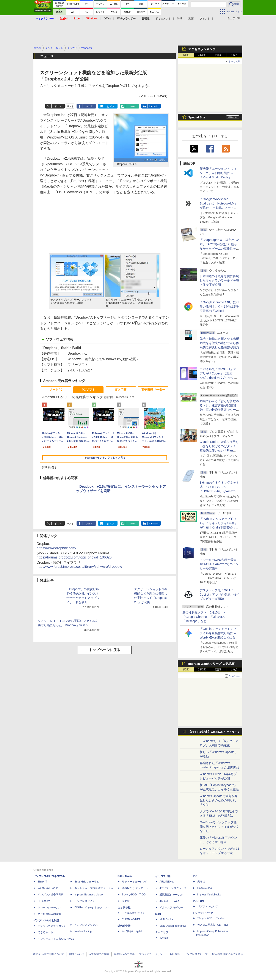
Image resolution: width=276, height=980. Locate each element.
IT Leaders (44, 901)
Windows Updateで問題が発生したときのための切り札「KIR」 (219, 800)
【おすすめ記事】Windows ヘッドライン (214, 732)
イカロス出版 (163, 876)
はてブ (111, 106)
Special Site (197, 117)
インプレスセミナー (86, 901)
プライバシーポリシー (152, 954)
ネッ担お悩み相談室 (49, 914)
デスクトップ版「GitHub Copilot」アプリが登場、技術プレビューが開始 (220, 595)
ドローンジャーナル (49, 908)
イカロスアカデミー (171, 908)
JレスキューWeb (169, 901)
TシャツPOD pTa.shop (211, 918)
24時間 (202, 55)
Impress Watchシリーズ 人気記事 (211, 664)
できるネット (45, 932)
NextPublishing (83, 931)
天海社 (201, 882)
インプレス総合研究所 (51, 895)
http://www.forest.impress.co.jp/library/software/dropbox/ (79, 567)
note (132, 106)
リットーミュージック (135, 882)
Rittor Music (125, 876)
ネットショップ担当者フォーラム (94, 888)
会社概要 (175, 954)
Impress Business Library (89, 895)
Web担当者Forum (48, 888)
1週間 (218, 55)
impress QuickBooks (209, 895)
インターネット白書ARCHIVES (56, 939)
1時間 (186, 55)
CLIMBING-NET (131, 919)
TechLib (164, 938)
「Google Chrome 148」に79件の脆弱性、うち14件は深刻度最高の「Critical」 (220, 307)
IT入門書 (121, 390)
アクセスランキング (202, 49)
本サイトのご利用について (49, 954)
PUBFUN (198, 901)
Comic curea (205, 888)
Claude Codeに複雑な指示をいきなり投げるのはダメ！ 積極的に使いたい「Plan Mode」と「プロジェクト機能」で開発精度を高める (219, 450)
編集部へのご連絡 (124, 954)
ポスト (58, 106)
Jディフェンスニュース (173, 888)
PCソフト (88, 390)
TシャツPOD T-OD (134, 895)
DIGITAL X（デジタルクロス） (92, 908)
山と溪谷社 (124, 908)
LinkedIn (154, 106)
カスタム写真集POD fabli (213, 925)
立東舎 (126, 901)
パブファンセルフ (208, 906)
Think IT (42, 882)
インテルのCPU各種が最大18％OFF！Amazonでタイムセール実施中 (219, 564)
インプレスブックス (86, 925)
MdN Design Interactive (173, 926)
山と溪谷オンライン (133, 913)
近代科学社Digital (132, 931)
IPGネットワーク (203, 913)
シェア (89, 106)
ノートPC (56, 390)
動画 (191, 19)
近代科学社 (124, 926)
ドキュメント (163, 19)
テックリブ (162, 932)
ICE (195, 876)
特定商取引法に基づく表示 (228, 954)
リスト (70, 106)
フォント (205, 19)
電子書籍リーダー (153, 390)
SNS (180, 19)
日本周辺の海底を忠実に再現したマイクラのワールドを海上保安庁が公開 (219, 280)
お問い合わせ (76, 954)
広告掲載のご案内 (99, 954)
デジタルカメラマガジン (52, 926)
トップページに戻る (105, 650)
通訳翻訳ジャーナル (171, 895)
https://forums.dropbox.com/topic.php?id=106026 (74, 557)
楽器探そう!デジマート (135, 888)
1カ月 (234, 55)
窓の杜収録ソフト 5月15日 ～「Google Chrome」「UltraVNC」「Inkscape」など (205, 617)
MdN (158, 914)
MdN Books (166, 919)
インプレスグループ (196, 954)
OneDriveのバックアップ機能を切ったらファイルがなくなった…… (219, 827)
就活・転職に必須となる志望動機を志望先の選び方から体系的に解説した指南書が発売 (219, 343)
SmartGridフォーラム (87, 882)
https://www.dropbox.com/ (56, 548)
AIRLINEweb (167, 882)
